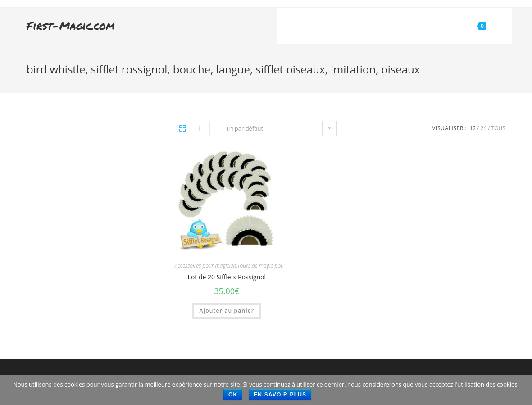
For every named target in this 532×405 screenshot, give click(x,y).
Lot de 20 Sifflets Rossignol (227, 277)
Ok (233, 395)
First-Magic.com (71, 25)
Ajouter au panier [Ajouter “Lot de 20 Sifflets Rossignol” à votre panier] (227, 311)
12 (473, 128)
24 (484, 128)
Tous (498, 128)
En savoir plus (280, 395)
